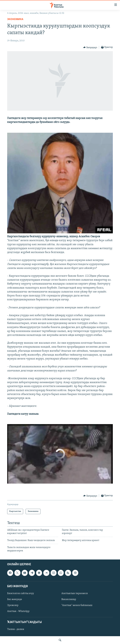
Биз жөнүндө (15, 599)
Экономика (15, 19)
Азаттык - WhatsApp (18, 611)
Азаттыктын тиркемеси (75, 593)
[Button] (90, 47)
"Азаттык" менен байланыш (77, 605)
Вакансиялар (69, 599)
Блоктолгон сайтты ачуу (21, 593)
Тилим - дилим (16, 629)
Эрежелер (13, 605)
